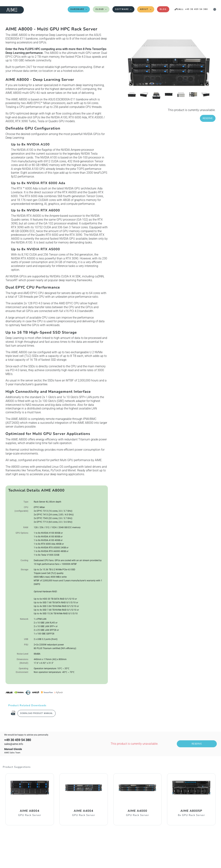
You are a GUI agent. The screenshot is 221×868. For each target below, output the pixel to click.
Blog (163, 9)
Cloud (100, 9)
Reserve (208, 118)
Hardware (77, 9)
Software (122, 9)
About (144, 9)
